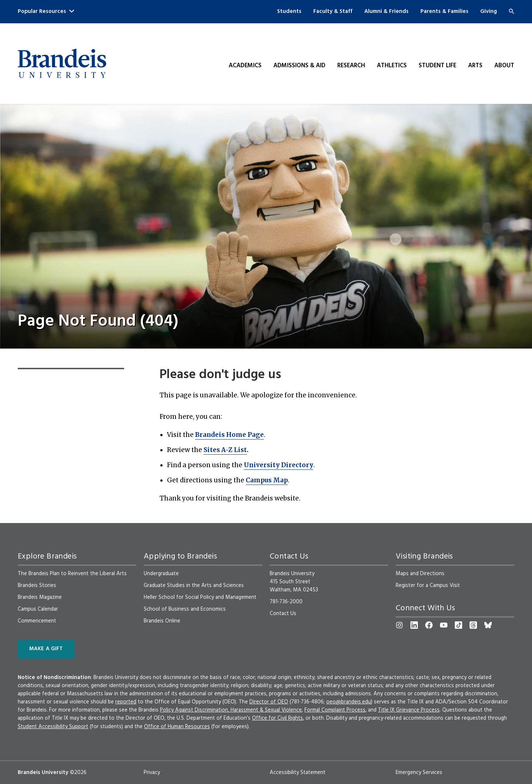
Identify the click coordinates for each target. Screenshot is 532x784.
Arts (475, 66)
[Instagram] (399, 625)
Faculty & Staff (333, 11)
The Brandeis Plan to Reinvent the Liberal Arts (72, 574)
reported (126, 702)
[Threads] (473, 625)
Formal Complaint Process (335, 710)
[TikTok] (458, 625)
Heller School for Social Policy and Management (200, 597)
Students (289, 11)
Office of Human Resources (177, 727)
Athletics (392, 66)
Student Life (437, 66)
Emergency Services (419, 773)
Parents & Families (444, 11)
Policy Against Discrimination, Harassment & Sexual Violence (231, 710)
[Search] (511, 11)
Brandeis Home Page (229, 435)
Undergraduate (161, 574)
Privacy (152, 773)
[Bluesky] (488, 625)
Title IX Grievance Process (409, 710)
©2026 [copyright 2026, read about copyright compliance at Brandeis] (78, 773)
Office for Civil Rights (277, 718)
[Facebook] (429, 625)
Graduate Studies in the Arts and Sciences (194, 586)
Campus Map (267, 480)
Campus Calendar (38, 609)
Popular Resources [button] (46, 11)
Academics (245, 66)
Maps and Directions (420, 574)
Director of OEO (269, 702)
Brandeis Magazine (40, 597)
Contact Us (283, 614)
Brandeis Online (162, 621)
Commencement (37, 621)
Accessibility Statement (298, 773)
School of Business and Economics (185, 609)
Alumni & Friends (386, 11)
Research (351, 66)
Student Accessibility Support (53, 727)
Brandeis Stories (37, 586)
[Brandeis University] (62, 64)
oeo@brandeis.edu (349, 702)
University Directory (279, 465)
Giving (489, 11)
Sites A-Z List (225, 450)
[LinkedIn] (414, 625)
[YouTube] (444, 625)
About (504, 66)
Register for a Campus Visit (428, 586)
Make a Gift (46, 649)
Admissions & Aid (299, 66)
